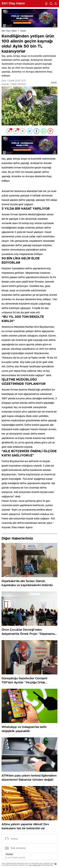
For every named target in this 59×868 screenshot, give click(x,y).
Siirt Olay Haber (9, 31)
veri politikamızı (35, 865)
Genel (23, 31)
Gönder (9, 854)
